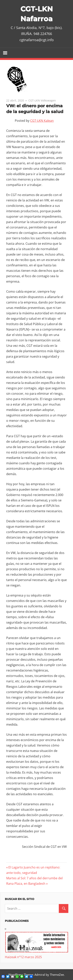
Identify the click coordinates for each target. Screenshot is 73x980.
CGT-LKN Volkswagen (42, 100)
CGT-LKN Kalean (42, 121)
